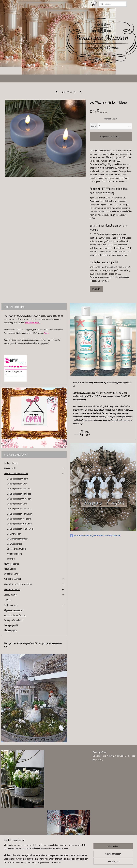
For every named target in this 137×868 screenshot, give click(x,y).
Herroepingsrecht (11, 605)
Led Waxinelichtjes (14, 524)
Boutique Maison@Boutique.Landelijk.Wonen (95, 516)
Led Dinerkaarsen (14, 514)
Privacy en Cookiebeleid (14, 600)
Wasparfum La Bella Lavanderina (34, 564)
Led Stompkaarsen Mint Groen (19, 504)
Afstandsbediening (15, 534)
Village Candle (10, 549)
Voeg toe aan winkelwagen (111, 116)
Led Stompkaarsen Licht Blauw (19, 494)
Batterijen (11, 539)
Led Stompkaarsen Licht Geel (19, 469)
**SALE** (8, 580)
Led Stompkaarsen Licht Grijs (19, 489)
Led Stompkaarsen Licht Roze (19, 474)
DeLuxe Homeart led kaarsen (34, 453)
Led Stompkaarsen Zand (17, 484)
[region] (47, 856)
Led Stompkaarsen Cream (17, 459)
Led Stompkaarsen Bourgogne (19, 499)
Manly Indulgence (11, 544)
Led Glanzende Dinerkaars (18, 519)
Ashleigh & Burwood (34, 559)
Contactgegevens (34, 585)
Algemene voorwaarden (14, 590)
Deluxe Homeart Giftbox (17, 529)
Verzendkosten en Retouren (15, 595)
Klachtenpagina (11, 610)
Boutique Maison (11, 443)
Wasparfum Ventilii (34, 569)
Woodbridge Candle (12, 554)
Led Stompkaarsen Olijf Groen (19, 479)
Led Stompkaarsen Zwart (17, 464)
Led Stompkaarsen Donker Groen (20, 509)
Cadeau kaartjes (34, 575)
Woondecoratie (34, 448)
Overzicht (96, 269)
